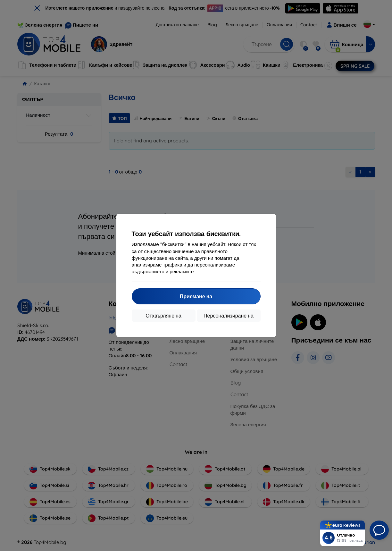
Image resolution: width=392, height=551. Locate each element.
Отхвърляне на (163, 316)
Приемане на (196, 296)
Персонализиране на (229, 316)
